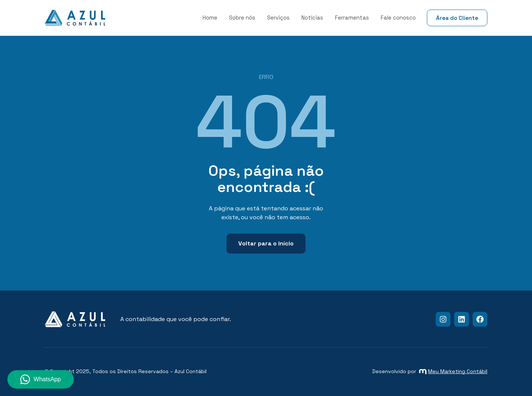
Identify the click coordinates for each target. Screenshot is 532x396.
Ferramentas (352, 18)
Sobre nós (242, 18)
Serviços (278, 18)
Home (210, 18)
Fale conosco (398, 18)
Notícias (312, 18)
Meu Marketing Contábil (453, 371)
